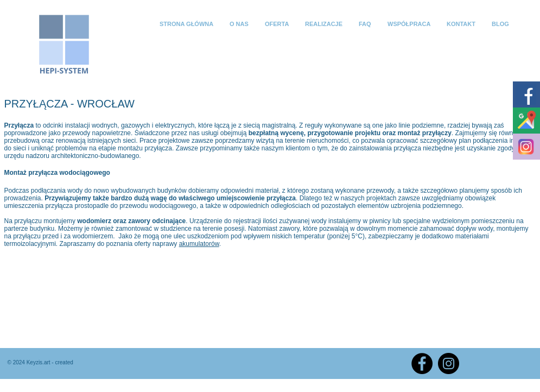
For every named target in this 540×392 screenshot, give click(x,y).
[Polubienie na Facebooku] (498, 362)
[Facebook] (422, 363)
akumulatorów (199, 244)
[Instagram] (449, 363)
